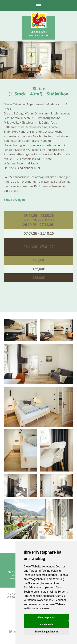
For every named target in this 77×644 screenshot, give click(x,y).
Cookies (11, 597)
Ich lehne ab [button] (46, 624)
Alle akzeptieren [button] (46, 617)
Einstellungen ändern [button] (46, 632)
